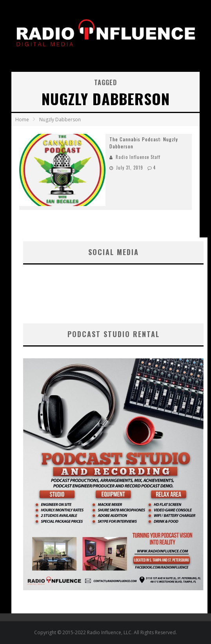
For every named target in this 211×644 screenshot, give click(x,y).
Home (22, 119)
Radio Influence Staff (138, 157)
